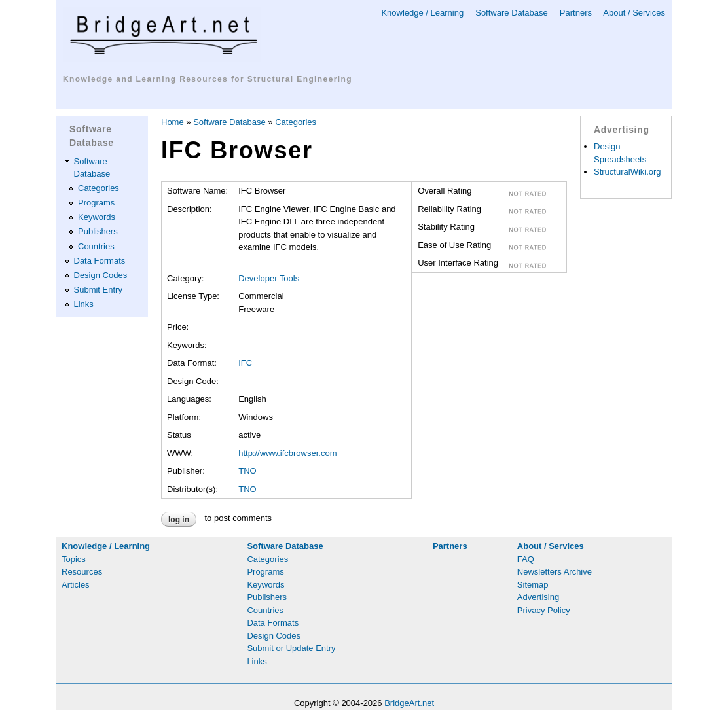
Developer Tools (269, 278)
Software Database (512, 13)
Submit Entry (98, 290)
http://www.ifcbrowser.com (287, 453)
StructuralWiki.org (628, 172)
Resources (82, 572)
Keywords (97, 217)
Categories (99, 188)
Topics (74, 559)
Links (84, 304)
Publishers (98, 231)
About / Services (634, 13)
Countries (96, 246)
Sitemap (533, 585)
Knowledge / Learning (422, 13)
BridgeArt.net (409, 703)
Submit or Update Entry (291, 648)
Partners (576, 13)
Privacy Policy (544, 610)
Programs (96, 203)
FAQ (526, 559)
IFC (245, 363)
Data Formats (100, 261)
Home (173, 122)
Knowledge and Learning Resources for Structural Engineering (208, 79)
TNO (247, 471)
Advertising (538, 597)
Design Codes (101, 275)
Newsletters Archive (555, 572)
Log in (179, 520)
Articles (76, 585)
